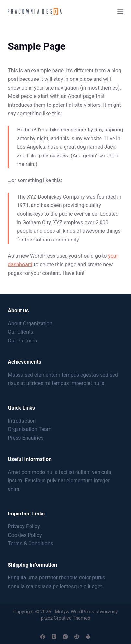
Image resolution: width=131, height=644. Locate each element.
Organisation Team (30, 429)
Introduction (22, 421)
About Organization (30, 323)
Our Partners (22, 341)
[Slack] (88, 637)
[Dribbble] (77, 637)
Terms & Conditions (30, 544)
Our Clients (20, 332)
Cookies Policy (25, 535)
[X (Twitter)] (54, 637)
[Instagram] (65, 637)
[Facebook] (43, 637)
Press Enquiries (26, 438)
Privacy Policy (24, 526)
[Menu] (120, 11)
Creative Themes (72, 618)
